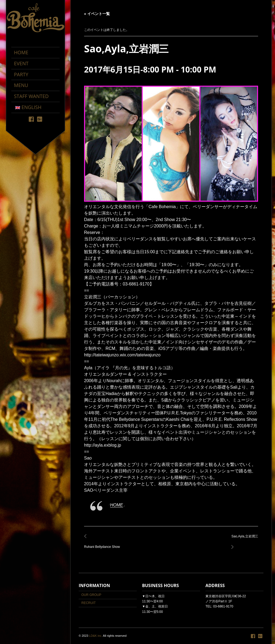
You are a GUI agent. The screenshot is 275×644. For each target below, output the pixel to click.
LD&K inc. (96, 636)
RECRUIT (88, 603)
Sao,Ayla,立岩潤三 (243, 539)
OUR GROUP (91, 595)
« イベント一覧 (97, 14)
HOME (117, 505)
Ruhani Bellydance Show (103, 544)
